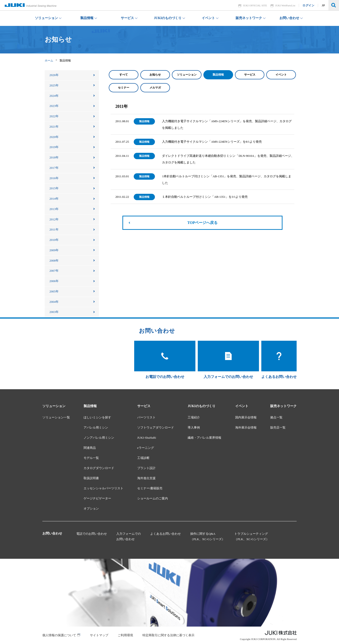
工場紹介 (194, 417)
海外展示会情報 (246, 427)
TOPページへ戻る (203, 223)
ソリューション (187, 75)
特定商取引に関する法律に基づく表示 (168, 635)
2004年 (54, 302)
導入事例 (194, 427)
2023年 (54, 106)
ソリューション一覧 (56, 417)
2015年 (54, 188)
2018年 (54, 157)
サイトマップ (99, 635)
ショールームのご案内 (153, 498)
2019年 (54, 147)
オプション (91, 508)
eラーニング (146, 448)
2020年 (54, 137)
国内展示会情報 (246, 417)
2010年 (54, 240)
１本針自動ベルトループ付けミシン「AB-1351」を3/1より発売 (205, 197)
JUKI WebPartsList (285, 5)
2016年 (54, 178)
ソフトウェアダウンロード (156, 427)
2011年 (54, 229)
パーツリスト (146, 417)
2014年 (54, 199)
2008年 (54, 261)
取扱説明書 (91, 478)
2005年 (54, 291)
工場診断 (143, 458)
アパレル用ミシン (96, 427)
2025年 (54, 85)
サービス (250, 75)
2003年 (54, 312)
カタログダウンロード (99, 468)
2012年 (54, 219)
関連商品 (90, 448)
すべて (124, 75)
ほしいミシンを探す (97, 417)
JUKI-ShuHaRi (147, 438)
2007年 (54, 271)
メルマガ (155, 88)
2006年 (54, 281)
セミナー (124, 88)
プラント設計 (146, 468)
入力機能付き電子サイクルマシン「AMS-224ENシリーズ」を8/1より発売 (212, 142)
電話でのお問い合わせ (92, 534)
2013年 (54, 209)
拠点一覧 (276, 417)
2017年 (54, 168)
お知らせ (155, 75)
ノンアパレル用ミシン (99, 438)
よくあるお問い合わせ (165, 534)
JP (323, 5)
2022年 (54, 116)
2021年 (54, 127)
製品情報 (218, 75)
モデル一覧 (91, 458)
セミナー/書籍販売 (150, 488)
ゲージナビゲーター (97, 498)
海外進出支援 (146, 478)
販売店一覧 (278, 427)
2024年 (54, 96)
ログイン (309, 5)
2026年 (54, 75)
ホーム (49, 61)
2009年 (54, 250)
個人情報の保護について (59, 635)
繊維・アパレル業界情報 (204, 438)
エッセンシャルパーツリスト (103, 488)
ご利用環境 (125, 635)
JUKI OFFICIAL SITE (255, 5)
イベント (281, 75)
